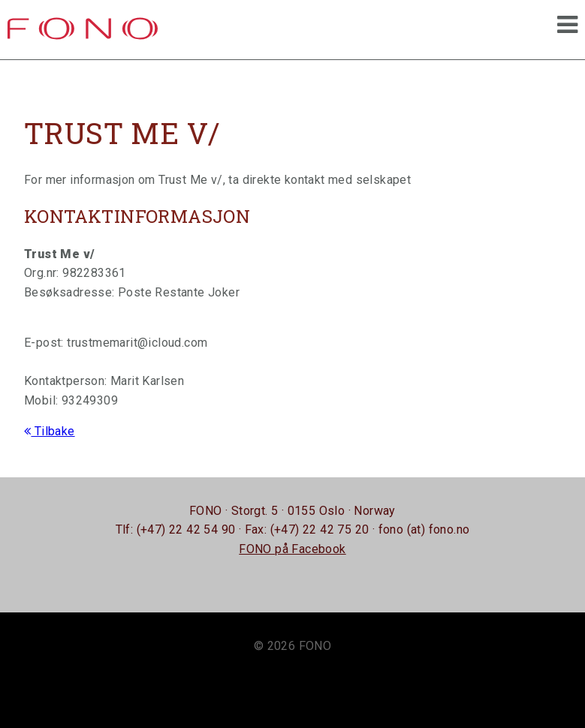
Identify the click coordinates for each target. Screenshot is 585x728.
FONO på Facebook (292, 549)
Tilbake (50, 431)
